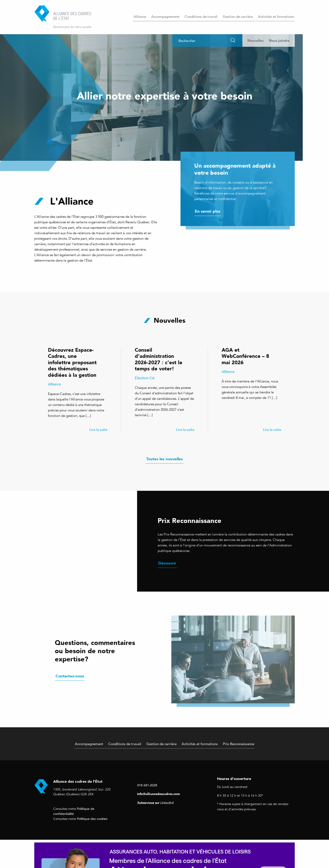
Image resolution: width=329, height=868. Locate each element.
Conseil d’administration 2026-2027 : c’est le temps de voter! (159, 359)
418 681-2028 (147, 785)
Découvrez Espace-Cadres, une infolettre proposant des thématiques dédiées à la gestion (72, 362)
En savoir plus (208, 211)
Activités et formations (276, 16)
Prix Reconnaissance (239, 744)
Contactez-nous (70, 676)
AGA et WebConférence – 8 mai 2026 (245, 356)
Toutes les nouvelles (164, 459)
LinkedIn (166, 803)
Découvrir (167, 563)
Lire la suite (98, 429)
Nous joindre (279, 40)
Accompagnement (165, 16)
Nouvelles (256, 40)
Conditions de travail (201, 16)
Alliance (140, 16)
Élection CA (145, 378)
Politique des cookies (92, 819)
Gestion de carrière (238, 16)
